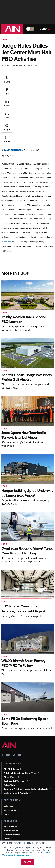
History (7, 830)
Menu (45, 29)
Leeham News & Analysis (18, 748)
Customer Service (12, 765)
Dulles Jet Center (9, 197)
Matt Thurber (13, 105)
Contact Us (9, 834)
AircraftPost (11, 732)
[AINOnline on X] (14, 710)
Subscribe (8, 761)
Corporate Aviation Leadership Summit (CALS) (27, 744)
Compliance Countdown (15, 810)
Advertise (10, 838)
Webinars (8, 798)
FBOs (4, 40)
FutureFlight (10, 740)
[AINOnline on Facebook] (2, 710)
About (7, 822)
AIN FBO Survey (13, 724)
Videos (7, 794)
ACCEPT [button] (27, 862)
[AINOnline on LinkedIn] (20, 710)
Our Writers (9, 826)
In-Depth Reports (12, 790)
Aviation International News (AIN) (21, 728)
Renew (7, 769)
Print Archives (10, 782)
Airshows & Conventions (15, 802)
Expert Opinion (11, 786)
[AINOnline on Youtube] (8, 710)
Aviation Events (11, 806)
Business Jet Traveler (16, 736)
